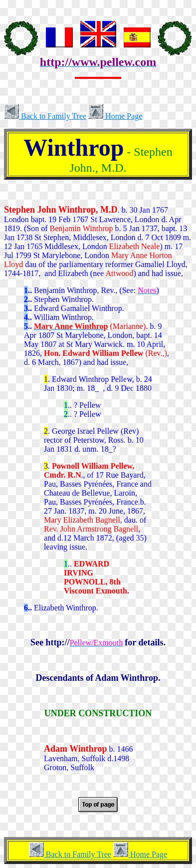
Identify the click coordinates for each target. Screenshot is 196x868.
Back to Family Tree (45, 116)
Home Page (115, 116)
